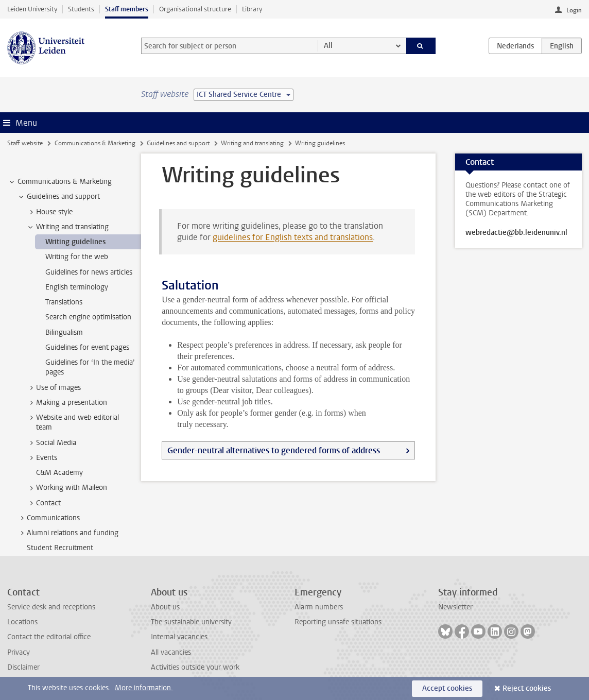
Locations (22, 622)
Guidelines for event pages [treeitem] (87, 347)
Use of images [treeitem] (54, 388)
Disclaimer (23, 667)
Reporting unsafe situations (338, 622)
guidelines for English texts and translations (293, 237)
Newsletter (455, 607)
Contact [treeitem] (44, 503)
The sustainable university (191, 622)
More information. (144, 688)
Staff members (127, 9)
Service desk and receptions (51, 607)
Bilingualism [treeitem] (64, 332)
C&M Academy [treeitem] (59, 473)
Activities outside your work (195, 667)
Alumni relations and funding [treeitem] (68, 533)
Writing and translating (252, 143)
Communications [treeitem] (48, 518)
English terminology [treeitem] (77, 287)
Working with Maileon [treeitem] (67, 488)
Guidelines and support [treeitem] (58, 197)
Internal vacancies (179, 637)
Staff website (25, 143)
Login (574, 10)
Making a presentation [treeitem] (67, 403)
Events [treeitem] (42, 458)
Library (252, 9)
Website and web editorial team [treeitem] (73, 422)
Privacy (19, 652)
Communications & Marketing (95, 143)
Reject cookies (527, 688)
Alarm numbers (319, 607)
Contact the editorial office (49, 637)
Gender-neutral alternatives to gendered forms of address (274, 450)
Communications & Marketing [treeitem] (60, 182)
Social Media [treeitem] (51, 443)
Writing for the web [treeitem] (77, 257)
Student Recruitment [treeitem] (60, 548)
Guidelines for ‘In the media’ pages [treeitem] (90, 367)
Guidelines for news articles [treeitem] (89, 272)
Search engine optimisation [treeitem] (88, 317)
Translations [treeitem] (64, 302)
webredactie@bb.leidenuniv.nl (516, 233)
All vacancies (171, 652)
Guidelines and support (178, 143)
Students (81, 9)
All (328, 46)
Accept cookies (447, 688)
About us (165, 607)
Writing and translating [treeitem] (67, 227)
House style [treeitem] (49, 212)
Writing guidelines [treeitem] (75, 242)
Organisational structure (195, 9)
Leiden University (32, 9)
